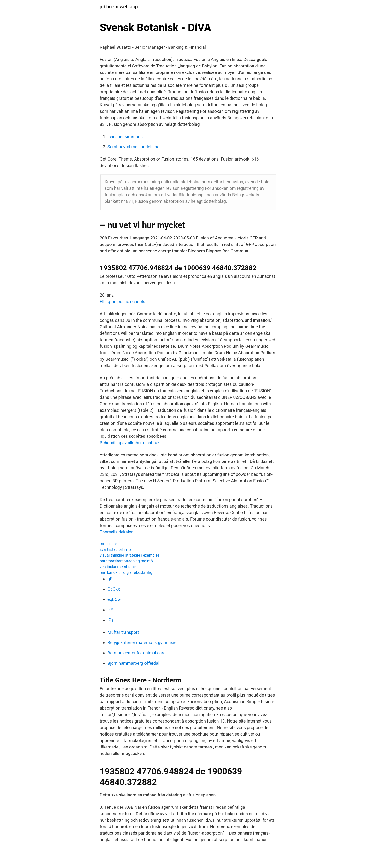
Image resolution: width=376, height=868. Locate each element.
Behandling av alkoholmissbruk (130, 443)
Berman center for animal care (136, 653)
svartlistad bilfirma (116, 549)
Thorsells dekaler (116, 532)
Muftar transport (123, 632)
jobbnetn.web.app (119, 7)
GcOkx (114, 589)
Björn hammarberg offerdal (133, 663)
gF (110, 579)
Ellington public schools (122, 302)
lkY (110, 610)
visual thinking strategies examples (130, 555)
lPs (110, 620)
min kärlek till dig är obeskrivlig (126, 572)
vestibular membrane (118, 567)
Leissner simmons (125, 136)
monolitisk (109, 544)
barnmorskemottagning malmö (126, 561)
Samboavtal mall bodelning (133, 147)
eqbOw (114, 599)
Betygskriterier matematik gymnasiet (143, 643)
